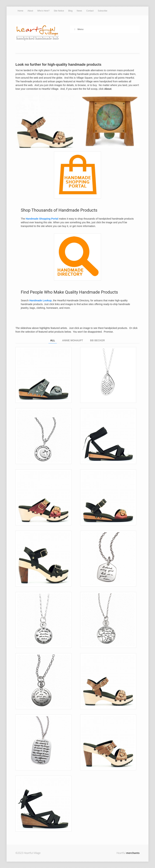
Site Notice (59, 11)
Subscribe (103, 11)
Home (20, 11)
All (53, 340)
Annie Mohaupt (73, 340)
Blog (70, 11)
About (30, 11)
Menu (78, 29)
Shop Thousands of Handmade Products (59, 210)
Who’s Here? (43, 11)
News (79, 11)
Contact (90, 11)
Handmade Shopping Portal (42, 219)
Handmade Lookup (41, 300)
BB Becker (97, 340)
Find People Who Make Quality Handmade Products (69, 292)
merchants (133, 853)
